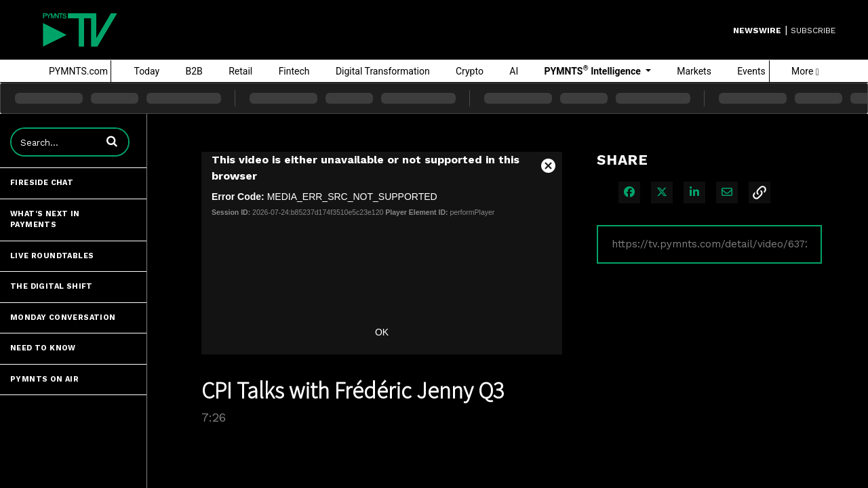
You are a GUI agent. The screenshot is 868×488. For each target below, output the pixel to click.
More (805, 71)
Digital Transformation (383, 71)
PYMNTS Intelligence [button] (594, 70)
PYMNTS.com (78, 71)
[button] (112, 141)
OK (382, 332)
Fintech (294, 71)
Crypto (470, 71)
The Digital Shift (52, 286)
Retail (240, 71)
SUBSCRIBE (813, 30)
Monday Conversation (63, 318)
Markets (694, 71)
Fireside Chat (42, 183)
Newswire (757, 30)
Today (146, 71)
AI (514, 71)
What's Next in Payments (45, 220)
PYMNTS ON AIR (44, 379)
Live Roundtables (52, 256)
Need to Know (43, 348)
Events (751, 71)
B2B (194, 71)
